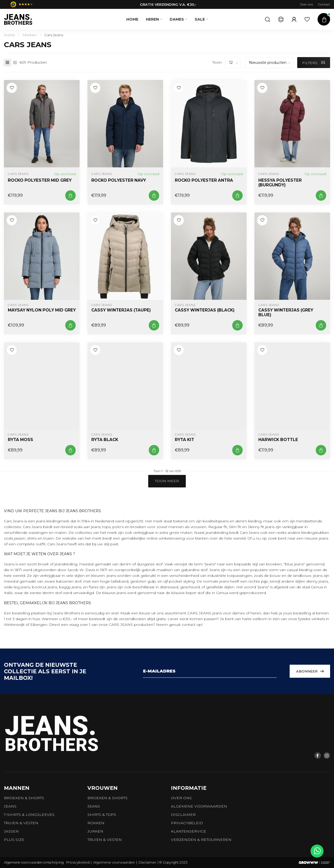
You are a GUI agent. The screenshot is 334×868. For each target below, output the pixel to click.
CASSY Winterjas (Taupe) (121, 310)
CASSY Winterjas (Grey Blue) (286, 313)
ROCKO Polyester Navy (119, 180)
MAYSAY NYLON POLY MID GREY (42, 310)
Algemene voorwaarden (199, 806)
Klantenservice (189, 831)
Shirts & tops (102, 815)
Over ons (306, 4)
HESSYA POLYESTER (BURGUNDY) (280, 183)
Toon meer (167, 481)
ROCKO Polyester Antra (204, 180)
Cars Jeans (54, 35)
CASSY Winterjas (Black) (205, 310)
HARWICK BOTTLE (278, 440)
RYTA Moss (20, 440)
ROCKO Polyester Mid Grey (40, 180)
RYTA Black (105, 440)
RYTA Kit (184, 440)
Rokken (96, 823)
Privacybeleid (187, 823)
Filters (314, 63)
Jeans (10, 806)
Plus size (14, 840)
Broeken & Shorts (24, 798)
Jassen (11, 831)
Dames (177, 19)
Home (132, 19)
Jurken (95, 831)
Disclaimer (183, 815)
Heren (152, 19)
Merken (30, 35)
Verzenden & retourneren (201, 840)
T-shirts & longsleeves (29, 815)
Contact (324, 4)
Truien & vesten (21, 823)
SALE (200, 19)
